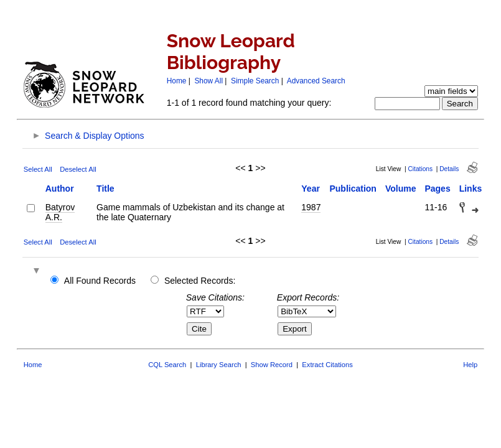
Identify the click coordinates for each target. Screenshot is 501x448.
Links (471, 189)
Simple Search (255, 81)
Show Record (272, 365)
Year (311, 189)
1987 (311, 207)
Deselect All (78, 169)
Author (60, 189)
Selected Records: (200, 281)
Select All (38, 169)
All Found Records (100, 281)
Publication (353, 189)
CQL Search (167, 365)
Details (449, 169)
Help (470, 365)
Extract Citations (327, 365)
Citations (420, 169)
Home (177, 81)
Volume (401, 189)
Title (105, 189)
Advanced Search (316, 81)
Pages (437, 189)
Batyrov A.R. (60, 212)
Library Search (219, 365)
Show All (208, 81)
